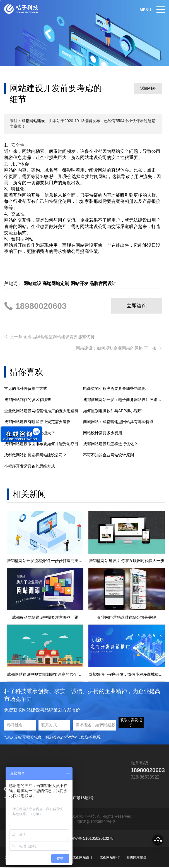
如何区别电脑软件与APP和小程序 (112, 409)
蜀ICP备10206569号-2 (96, 822)
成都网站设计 (83, 858)
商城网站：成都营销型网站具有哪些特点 (118, 421)
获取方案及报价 (131, 723)
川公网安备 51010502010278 (88, 839)
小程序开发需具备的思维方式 (30, 465)
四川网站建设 (136, 858)
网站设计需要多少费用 (103, 431)
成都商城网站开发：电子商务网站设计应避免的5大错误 (123, 398)
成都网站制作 (110, 858)
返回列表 (148, 88)
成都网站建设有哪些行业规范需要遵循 (37, 421)
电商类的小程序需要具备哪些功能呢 (114, 387)
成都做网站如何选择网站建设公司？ (35, 454)
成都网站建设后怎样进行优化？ (110, 443)
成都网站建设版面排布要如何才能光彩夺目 (41, 443)
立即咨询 (137, 306)
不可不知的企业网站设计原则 (108, 454)
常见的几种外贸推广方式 (26, 387)
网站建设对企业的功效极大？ (30, 431)
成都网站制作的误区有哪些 (28, 398)
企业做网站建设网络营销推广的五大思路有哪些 (44, 409)
